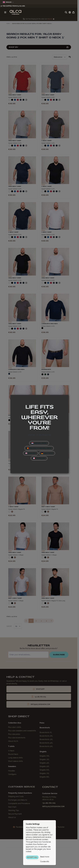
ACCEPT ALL (32, 857)
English (8, 2)
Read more (45, 857)
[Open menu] (5, 12)
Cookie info (45, 862)
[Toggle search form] (66, 12)
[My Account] (70, 12)
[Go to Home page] (15, 12)
